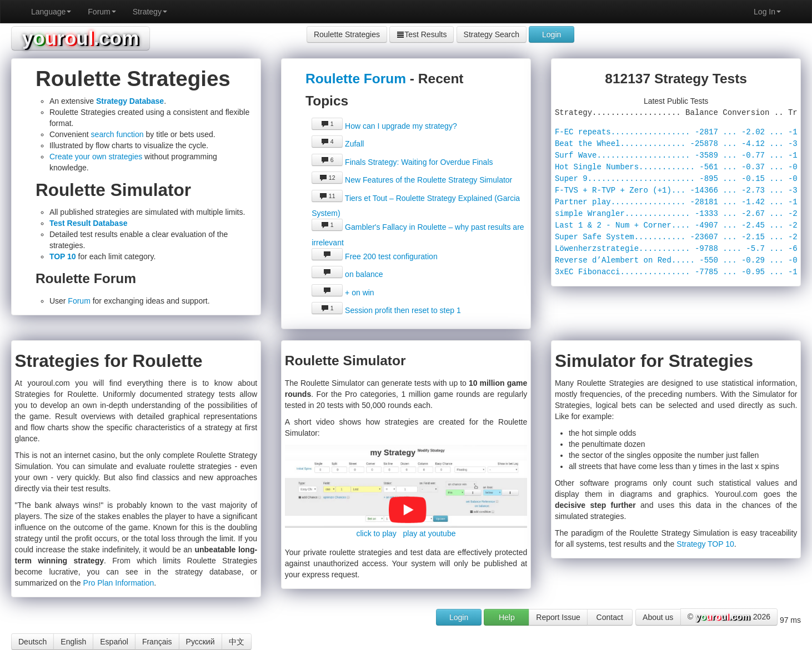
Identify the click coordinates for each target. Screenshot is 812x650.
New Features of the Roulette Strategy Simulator (412, 180)
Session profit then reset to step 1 (386, 310)
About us (658, 617)
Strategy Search (492, 34)
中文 (237, 642)
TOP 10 (63, 256)
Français (157, 642)
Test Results (422, 34)
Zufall (338, 144)
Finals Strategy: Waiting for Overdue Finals (402, 162)
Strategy (150, 12)
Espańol (114, 642)
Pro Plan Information (119, 583)
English (73, 642)
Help (507, 617)
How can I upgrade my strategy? (384, 126)
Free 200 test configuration (374, 256)
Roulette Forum (356, 79)
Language (51, 12)
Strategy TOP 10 (705, 544)
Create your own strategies (96, 157)
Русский (201, 642)
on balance (347, 274)
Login (552, 34)
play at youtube (430, 533)
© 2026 (729, 617)
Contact (610, 617)
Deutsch (32, 642)
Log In (767, 12)
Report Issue (558, 617)
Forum (102, 12)
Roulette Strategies (347, 34)
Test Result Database (89, 223)
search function (117, 134)
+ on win (343, 293)
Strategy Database (130, 101)
